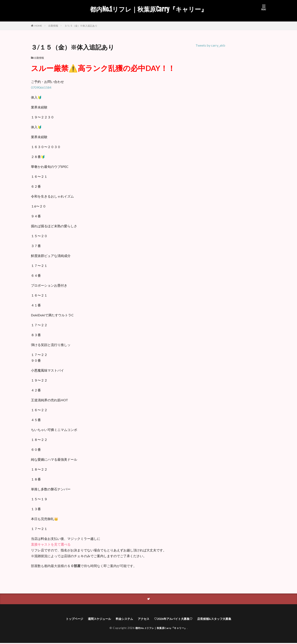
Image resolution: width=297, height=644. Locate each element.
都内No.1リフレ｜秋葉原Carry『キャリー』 (148, 9)
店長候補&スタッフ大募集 (222, 619)
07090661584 (41, 87)
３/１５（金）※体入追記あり (81, 26)
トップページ (66, 619)
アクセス (143, 619)
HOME (38, 26)
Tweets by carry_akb (210, 45)
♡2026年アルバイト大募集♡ (176, 619)
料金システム (121, 619)
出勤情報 (53, 26)
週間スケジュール (94, 619)
